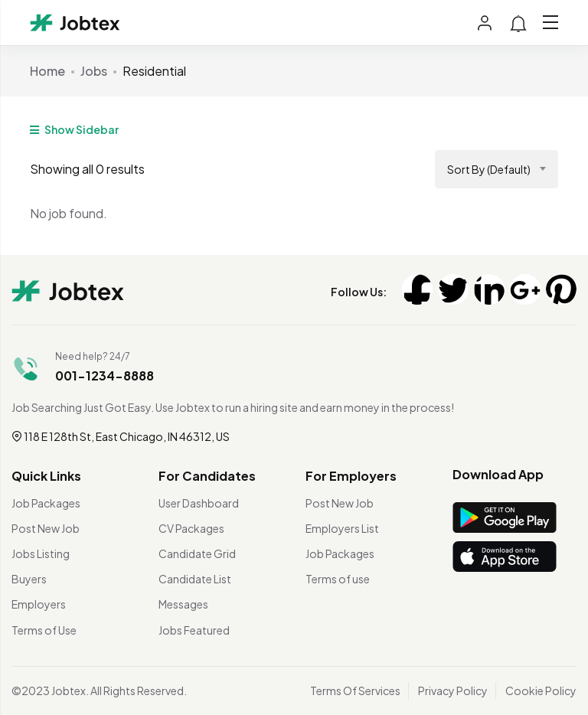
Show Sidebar (74, 129)
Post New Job (46, 528)
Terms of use (338, 579)
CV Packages (191, 528)
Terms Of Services (355, 691)
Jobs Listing (41, 553)
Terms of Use (44, 630)
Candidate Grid (197, 553)
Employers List (342, 528)
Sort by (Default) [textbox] (489, 169)
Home (47, 71)
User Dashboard (199, 503)
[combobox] (497, 169)
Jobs (94, 71)
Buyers (29, 579)
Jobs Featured (194, 630)
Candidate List (195, 579)
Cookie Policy (541, 691)
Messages (183, 604)
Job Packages (46, 503)
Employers (39, 604)
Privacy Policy (453, 691)
